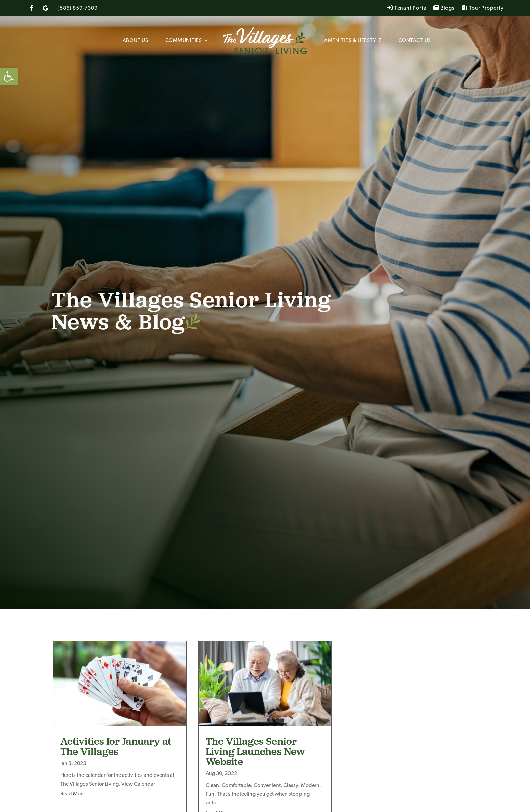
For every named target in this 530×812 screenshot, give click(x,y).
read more (73, 794)
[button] (9, 76)
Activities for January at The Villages (116, 746)
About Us (136, 41)
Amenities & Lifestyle (353, 41)
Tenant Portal (408, 8)
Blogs (444, 8)
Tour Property (483, 8)
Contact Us (415, 41)
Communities (184, 41)
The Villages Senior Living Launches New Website (255, 751)
